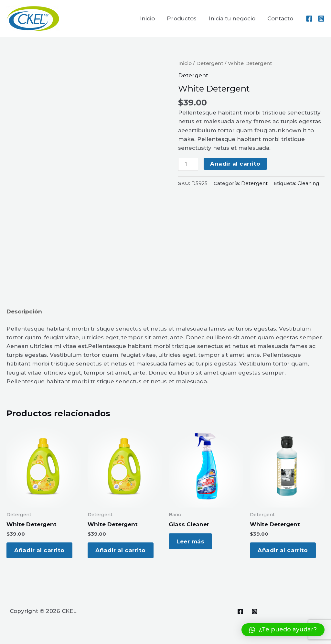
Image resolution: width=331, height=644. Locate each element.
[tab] (24, 312)
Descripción (24, 311)
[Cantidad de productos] (188, 164)
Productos (185, 18)
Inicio (151, 18)
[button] (283, 630)
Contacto (281, 18)
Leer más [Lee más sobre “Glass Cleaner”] (192, 542)
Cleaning (308, 183)
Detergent (210, 63)
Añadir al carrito (235, 164)
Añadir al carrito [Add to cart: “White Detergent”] (41, 551)
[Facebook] (309, 19)
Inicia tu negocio (234, 18)
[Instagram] (321, 19)
